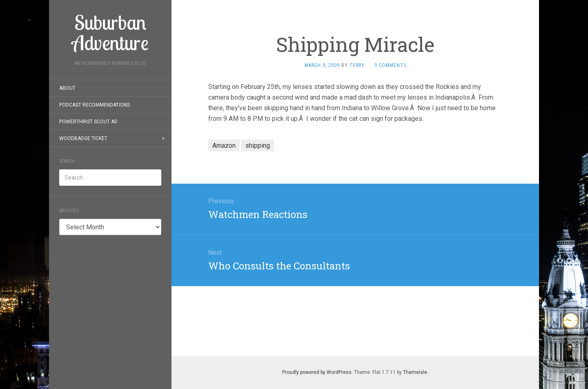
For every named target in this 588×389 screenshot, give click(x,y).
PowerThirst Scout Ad (88, 122)
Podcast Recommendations (95, 105)
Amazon (224, 146)
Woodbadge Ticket (83, 138)
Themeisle (415, 372)
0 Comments (390, 65)
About (67, 88)
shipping (258, 146)
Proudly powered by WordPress (317, 372)
